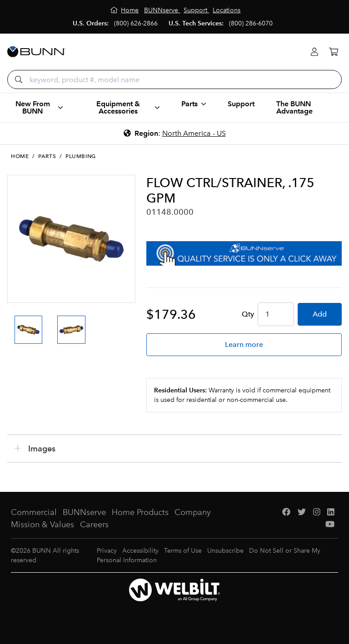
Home (20, 156)
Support (241, 104)
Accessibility (140, 551)
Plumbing (81, 156)
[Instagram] (317, 513)
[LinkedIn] (331, 513)
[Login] (314, 52)
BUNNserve (84, 512)
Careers (94, 525)
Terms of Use (183, 551)
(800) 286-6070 (251, 23)
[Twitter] (302, 513)
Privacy (107, 551)
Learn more (244, 344)
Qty (248, 314)
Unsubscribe (225, 551)
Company (193, 512)
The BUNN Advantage (294, 107)
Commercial (34, 512)
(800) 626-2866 (136, 23)
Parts (47, 156)
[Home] (125, 10)
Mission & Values (42, 525)
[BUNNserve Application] (244, 253)
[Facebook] (286, 513)
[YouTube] (330, 525)
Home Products (140, 512)
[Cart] (334, 52)
